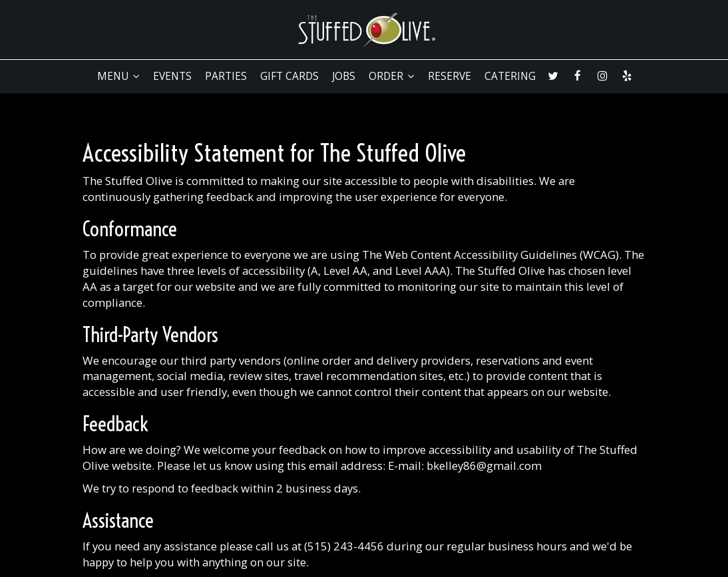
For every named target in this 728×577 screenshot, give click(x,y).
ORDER (392, 77)
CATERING (510, 77)
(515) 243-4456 (344, 546)
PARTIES (226, 77)
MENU (118, 77)
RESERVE (450, 77)
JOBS (344, 77)
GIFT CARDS (289, 77)
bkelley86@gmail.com (484, 466)
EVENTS (172, 77)
